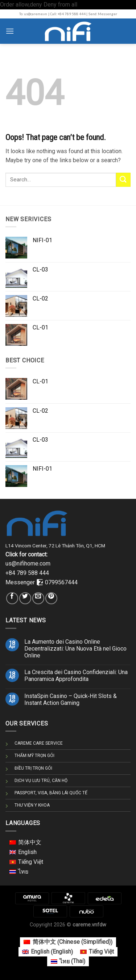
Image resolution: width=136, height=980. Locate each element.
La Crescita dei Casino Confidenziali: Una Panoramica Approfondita (76, 676)
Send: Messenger (103, 14)
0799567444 (61, 582)
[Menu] (10, 31)
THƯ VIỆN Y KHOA (32, 805)
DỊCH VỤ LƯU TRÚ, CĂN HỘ (41, 781)
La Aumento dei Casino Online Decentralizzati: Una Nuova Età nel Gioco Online (75, 649)
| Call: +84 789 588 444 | (68, 14)
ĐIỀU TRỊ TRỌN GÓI (33, 768)
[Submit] (123, 180)
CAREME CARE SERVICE (39, 743)
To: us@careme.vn (33, 14)
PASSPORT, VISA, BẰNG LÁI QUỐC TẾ (51, 793)
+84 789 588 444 (27, 573)
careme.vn (85, 925)
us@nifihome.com (28, 563)
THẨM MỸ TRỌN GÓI (34, 756)
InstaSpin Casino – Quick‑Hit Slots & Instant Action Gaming (71, 699)
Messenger (21, 582)
